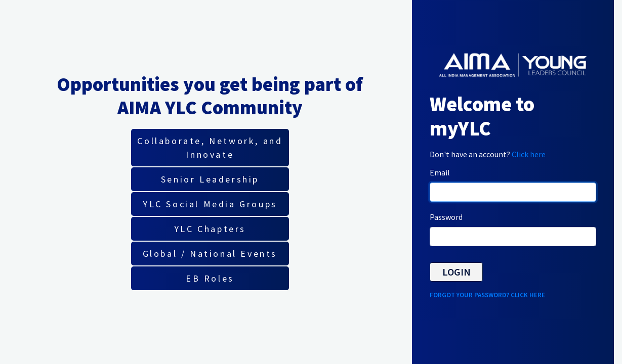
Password (446, 217)
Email (440, 172)
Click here (529, 154)
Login (457, 272)
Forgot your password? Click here (487, 295)
